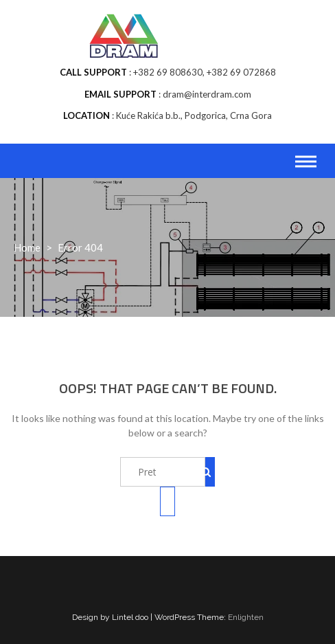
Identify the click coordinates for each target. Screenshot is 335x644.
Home (27, 247)
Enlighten (246, 617)
